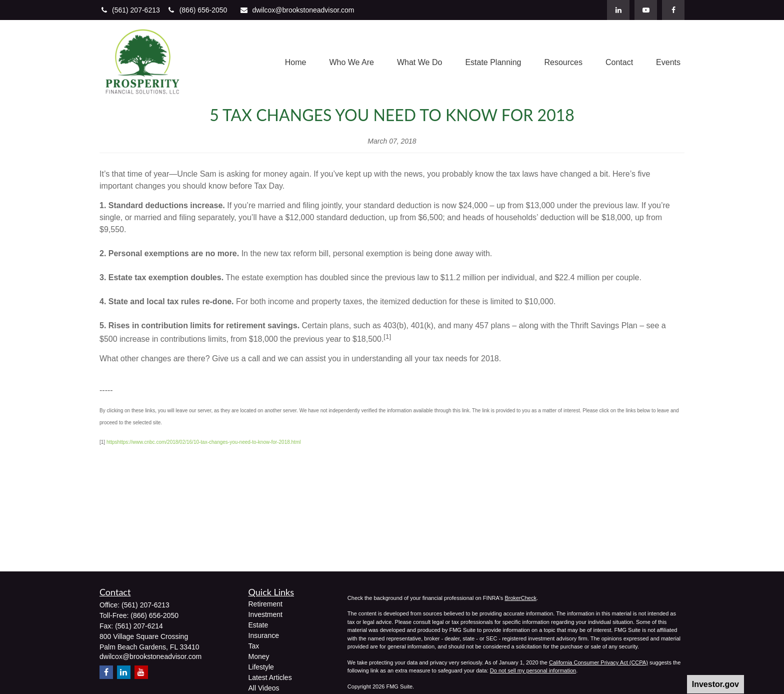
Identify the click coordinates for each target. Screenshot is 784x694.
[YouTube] (646, 10)
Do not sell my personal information (533, 670)
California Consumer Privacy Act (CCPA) (598, 662)
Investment (265, 614)
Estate (258, 625)
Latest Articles (270, 677)
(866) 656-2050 (197, 10)
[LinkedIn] (618, 10)
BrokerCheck (520, 598)
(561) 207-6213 (131, 10)
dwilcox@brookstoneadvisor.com (297, 10)
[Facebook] (673, 10)
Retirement (265, 604)
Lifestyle (261, 667)
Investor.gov (715, 684)
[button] (296, 63)
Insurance (264, 635)
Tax (254, 646)
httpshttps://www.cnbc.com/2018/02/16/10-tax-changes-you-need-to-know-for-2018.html (204, 442)
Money (259, 656)
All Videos (264, 688)
